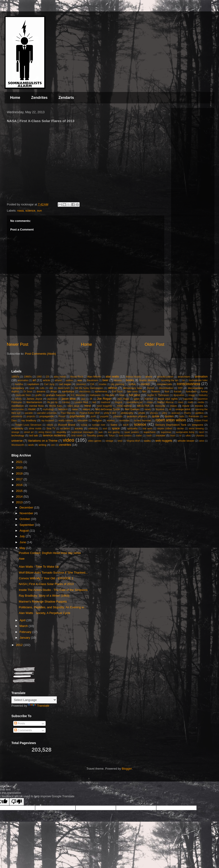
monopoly (160, 406)
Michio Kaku (56, 406)
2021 (20, 462)
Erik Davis (117, 392)
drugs (54, 391)
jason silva (69, 399)
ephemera (101, 391)
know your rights (168, 399)
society (79, 428)
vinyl (120, 441)
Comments (23, 730)
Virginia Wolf (133, 441)
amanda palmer (165, 377)
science (30, 211)
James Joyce (34, 399)
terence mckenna (54, 435)
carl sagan (65, 384)
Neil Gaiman (132, 409)
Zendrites (39, 98)
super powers (132, 432)
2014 (20, 497)
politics (200, 413)
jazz (83, 399)
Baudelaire (93, 380)
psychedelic (78, 416)
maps (150, 402)
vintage (109, 441)
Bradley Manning (148, 380)
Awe (22, 559)
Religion (97, 420)
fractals (178, 392)
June (23, 542)
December (27, 507)
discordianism (166, 388)
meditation (18, 406)
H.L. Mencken (78, 395)
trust (173, 436)
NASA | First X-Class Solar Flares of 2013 (46, 584)
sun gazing (114, 432)
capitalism (33, 384)
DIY (180, 388)
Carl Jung (49, 384)
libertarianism (34, 402)
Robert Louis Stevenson (28, 425)
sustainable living (185, 432)
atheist (58, 380)
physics (154, 413)
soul (105, 429)
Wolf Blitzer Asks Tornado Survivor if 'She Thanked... (53, 573)
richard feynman (142, 421)
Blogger (127, 769)
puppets (104, 416)
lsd (94, 402)
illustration (179, 395)
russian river (99, 425)
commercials (164, 384)
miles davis (73, 406)
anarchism (184, 376)
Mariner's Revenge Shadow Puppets (43, 602)
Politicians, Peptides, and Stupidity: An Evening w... (52, 607)
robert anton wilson (171, 420)
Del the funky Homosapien (89, 388)
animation (201, 376)
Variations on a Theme (43, 441)
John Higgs (123, 399)
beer (105, 380)
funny (205, 391)
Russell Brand (67, 425)
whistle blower (186, 441)
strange (15, 432)
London (66, 402)
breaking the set (170, 380)
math (190, 402)
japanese (52, 399)
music (32, 409)
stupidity (61, 432)
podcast (176, 413)
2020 (20, 468)
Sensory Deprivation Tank (171, 425)
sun (39, 211)
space (116, 428)
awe (80, 380)
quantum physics (137, 416)
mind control (124, 406)
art (34, 380)
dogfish (15, 392)
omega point (183, 409)
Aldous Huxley (133, 377)
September (27, 525)
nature (86, 409)
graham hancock (56, 395)
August (25, 531)
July (23, 536)
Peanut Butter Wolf (90, 413)
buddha (19, 384)
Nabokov (63, 409)
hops (122, 395)
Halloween (95, 395)
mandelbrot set (135, 402)
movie (186, 406)
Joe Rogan (104, 399)
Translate (39, 706)
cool (32, 388)
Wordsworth (18, 445)
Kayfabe (149, 399)
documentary (196, 388)
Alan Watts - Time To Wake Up (39, 567)
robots (50, 425)
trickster (161, 435)
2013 (20, 502)
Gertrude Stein (23, 395)
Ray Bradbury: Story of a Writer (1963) (44, 596)
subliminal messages (83, 432)
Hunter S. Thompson (158, 395)
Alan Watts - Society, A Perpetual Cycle (44, 613)
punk (93, 416)
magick (119, 402)
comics (145, 384)
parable (29, 413)
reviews (111, 421)
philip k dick (110, 413)
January (25, 638)
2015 (20, 491)
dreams (41, 391)
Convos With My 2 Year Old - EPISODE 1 (46, 578)
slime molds (35, 429)
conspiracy (18, 388)
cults (42, 388)
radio (182, 416)
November (27, 513)
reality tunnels (66, 421)
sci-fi (126, 425)
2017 (20, 479)
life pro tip (52, 402)
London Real (81, 402)
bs (184, 380)
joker (137, 399)
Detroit (151, 388)
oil (170, 409)
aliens (149, 376)
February (26, 632)
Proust (62, 416)
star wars (147, 429)
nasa (21, 211)
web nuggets (164, 441)
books (130, 380)
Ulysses (200, 436)
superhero (150, 432)
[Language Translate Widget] (34, 700)
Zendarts (66, 98)
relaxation (83, 421)
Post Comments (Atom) (40, 354)
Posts (20, 723)
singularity (17, 428)
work (31, 445)
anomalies (23, 380)
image (192, 395)
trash (149, 436)
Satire (114, 425)
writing (42, 445)
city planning (117, 384)
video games (95, 441)
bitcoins (118, 380)
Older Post (154, 344)
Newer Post (18, 344)
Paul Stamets (68, 413)
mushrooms (18, 409)
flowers (155, 391)
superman (166, 432)
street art (29, 432)
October (25, 519)
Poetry (188, 413)
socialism (65, 429)
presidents (17, 416)
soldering (93, 429)
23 (47, 376)
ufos (188, 435)
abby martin (60, 377)
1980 (39, 377)
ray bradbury (29, 420)
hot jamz (134, 395)
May (23, 548)
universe (17, 441)
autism (69, 380)
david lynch (64, 388)
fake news (132, 392)
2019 (20, 473)
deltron (113, 388)
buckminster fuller (198, 380)
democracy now (132, 388)
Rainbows (194, 416)
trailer (139, 436)
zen (53, 445)
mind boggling (104, 406)
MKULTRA (143, 406)
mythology (48, 409)
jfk (91, 399)
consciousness (188, 384)
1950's (15, 376)
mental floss (36, 406)
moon (173, 406)
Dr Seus (28, 392)
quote (156, 416)
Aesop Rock (77, 377)
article (46, 380)
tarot (202, 432)
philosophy (127, 413)
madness (106, 402)
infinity (18, 399)
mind (88, 406)
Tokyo (112, 436)
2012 (20, 645)
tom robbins (125, 436)
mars (181, 402)
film (144, 391)
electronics (85, 392)
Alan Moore (94, 376)
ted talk (34, 435)
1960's (28, 376)
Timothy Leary (95, 435)
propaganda (47, 416)
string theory (45, 432)
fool (167, 391)
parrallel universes (47, 413)
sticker (180, 429)
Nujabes (160, 409)
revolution (124, 421)
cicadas (103, 384)
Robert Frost (201, 421)
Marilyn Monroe (165, 402)
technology (18, 435)
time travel (77, 436)
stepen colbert (165, 429)
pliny (165, 413)
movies (199, 406)
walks (147, 441)
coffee (132, 384)
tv (180, 436)
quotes (169, 416)
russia (84, 425)
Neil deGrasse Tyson (108, 409)
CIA (92, 384)
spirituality (132, 429)
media (201, 402)
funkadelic (191, 392)
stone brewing (196, 429)
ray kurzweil (48, 421)
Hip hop (110, 395)
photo (142, 413)
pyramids (118, 416)
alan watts (112, 376)
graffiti (39, 395)
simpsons (197, 425)
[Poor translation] (17, 802)
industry (203, 395)
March (24, 626)
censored (81, 384)
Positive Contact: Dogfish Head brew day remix (50, 553)
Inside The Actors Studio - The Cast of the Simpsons (53, 590)
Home (15, 98)
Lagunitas (188, 399)
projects (31, 416)
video (68, 440)
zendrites (65, 445)
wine (202, 441)
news (148, 409)
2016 (20, 485)
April (23, 620)
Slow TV (51, 429)
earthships (68, 391)
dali (51, 388)
